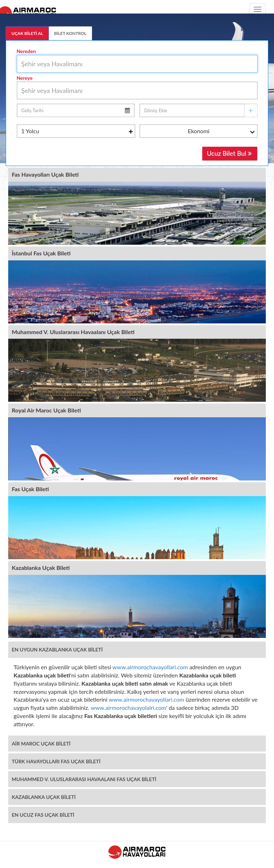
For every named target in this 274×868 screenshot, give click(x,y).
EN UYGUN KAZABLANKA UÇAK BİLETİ (57, 649)
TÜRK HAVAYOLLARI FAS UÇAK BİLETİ (56, 761)
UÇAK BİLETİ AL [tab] (27, 33)
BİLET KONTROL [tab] (70, 33)
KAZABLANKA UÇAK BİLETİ (44, 797)
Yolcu (77, 132)
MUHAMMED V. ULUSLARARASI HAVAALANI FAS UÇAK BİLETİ (84, 779)
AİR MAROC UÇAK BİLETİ (41, 744)
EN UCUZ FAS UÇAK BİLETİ (43, 815)
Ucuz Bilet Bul (229, 153)
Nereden (26, 51)
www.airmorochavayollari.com (150, 667)
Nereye (25, 78)
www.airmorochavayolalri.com (128, 708)
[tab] (137, 649)
